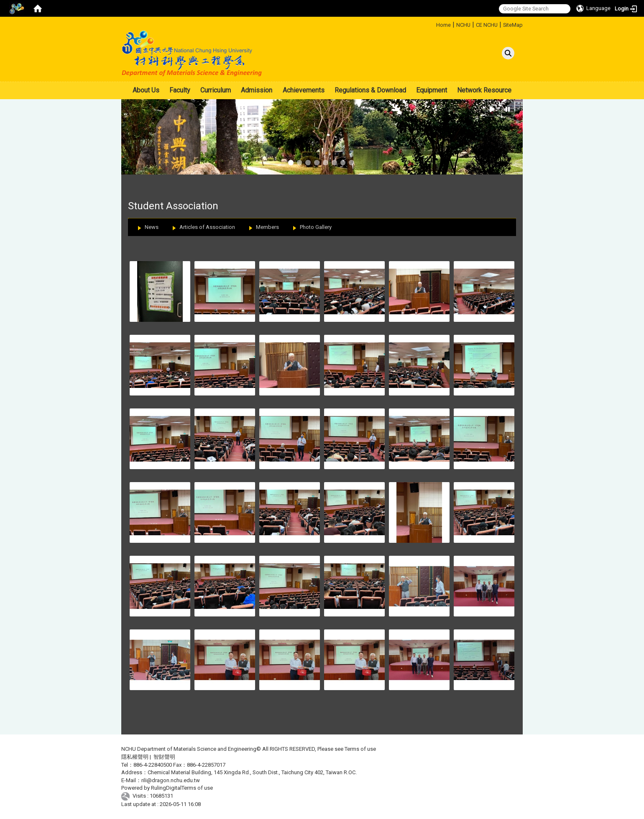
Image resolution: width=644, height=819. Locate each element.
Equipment (432, 90)
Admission (257, 90)
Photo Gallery (316, 227)
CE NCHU (487, 25)
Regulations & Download (370, 90)
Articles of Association (207, 227)
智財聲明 (164, 757)
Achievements (304, 90)
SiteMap (513, 25)
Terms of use (360, 749)
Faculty (180, 90)
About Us (146, 90)
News (152, 227)
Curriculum (216, 90)
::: (433, 24)
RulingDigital (166, 788)
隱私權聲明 (135, 757)
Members (267, 227)
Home (443, 25)
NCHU (463, 25)
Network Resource (484, 90)
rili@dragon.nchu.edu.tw (171, 780)
